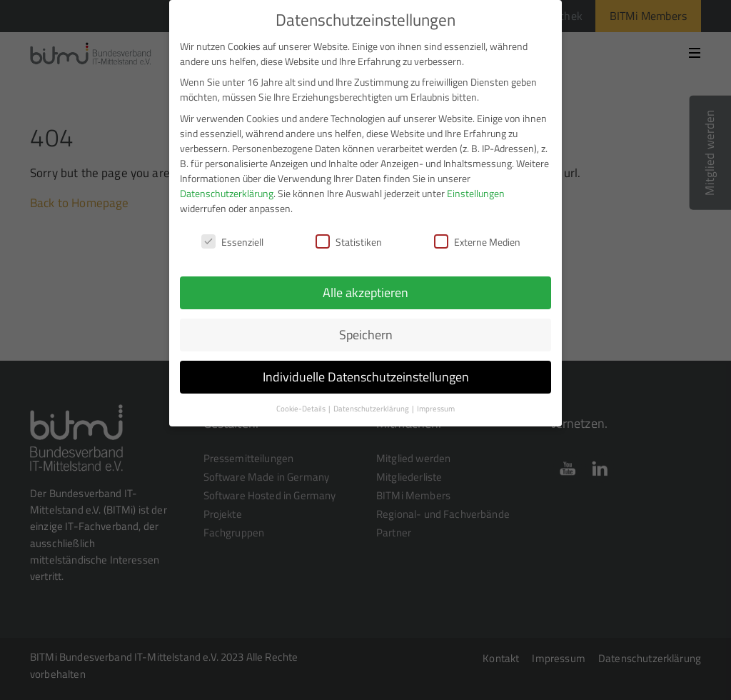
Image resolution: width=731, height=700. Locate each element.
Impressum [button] (436, 407)
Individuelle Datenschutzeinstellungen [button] (366, 375)
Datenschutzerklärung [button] (372, 407)
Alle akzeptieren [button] (365, 291)
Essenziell (232, 240)
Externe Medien (477, 240)
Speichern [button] (366, 333)
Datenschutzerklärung (227, 191)
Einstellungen (476, 191)
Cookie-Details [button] (302, 407)
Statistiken (349, 240)
